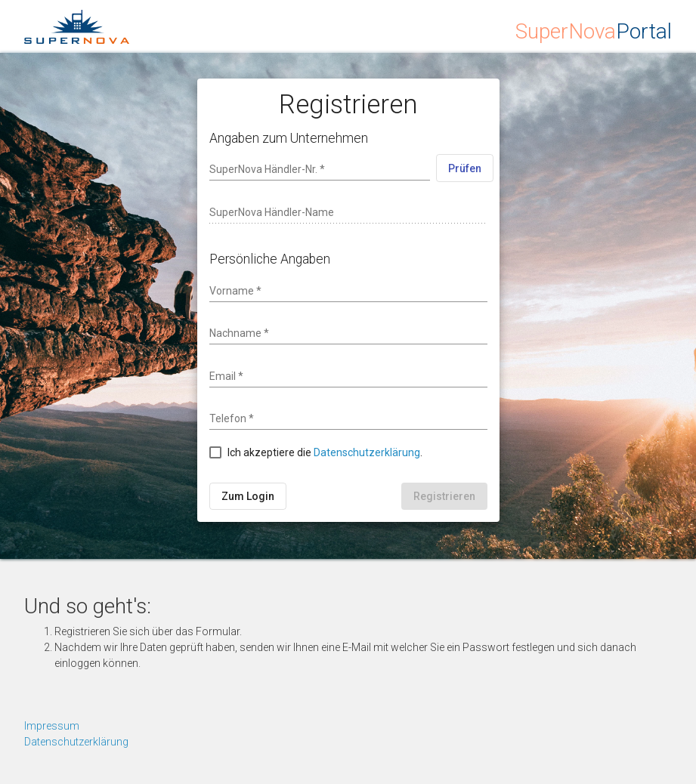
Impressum (52, 726)
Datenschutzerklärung (367, 452)
